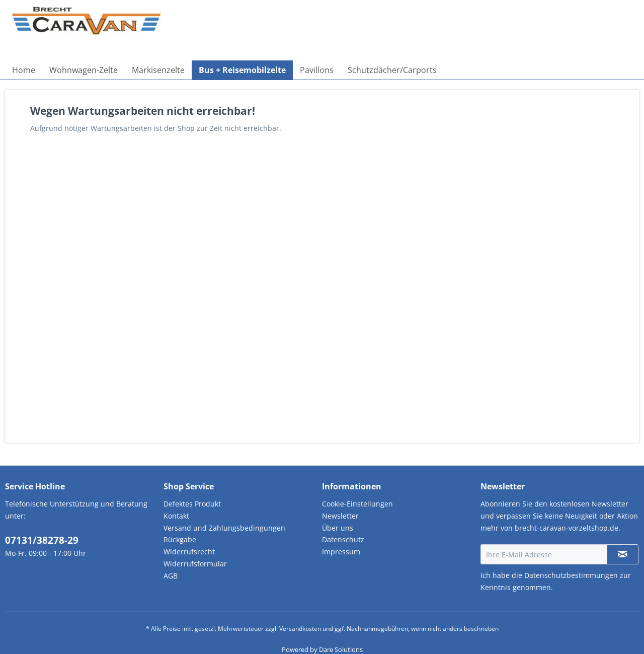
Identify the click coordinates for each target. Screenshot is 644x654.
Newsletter (340, 516)
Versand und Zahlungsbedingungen (224, 528)
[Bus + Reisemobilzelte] (242, 70)
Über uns (338, 528)
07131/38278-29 (42, 540)
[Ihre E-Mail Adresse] (544, 554)
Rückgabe (180, 539)
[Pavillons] (317, 70)
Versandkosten (300, 629)
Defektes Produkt (192, 504)
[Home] (24, 70)
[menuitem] (24, 70)
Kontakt (176, 516)
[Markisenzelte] (158, 70)
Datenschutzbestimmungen (571, 575)
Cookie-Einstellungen (357, 504)
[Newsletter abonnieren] (623, 554)
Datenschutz (343, 539)
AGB (171, 576)
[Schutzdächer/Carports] (392, 70)
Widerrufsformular (195, 564)
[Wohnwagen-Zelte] (84, 70)
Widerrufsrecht (189, 552)
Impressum (341, 552)
